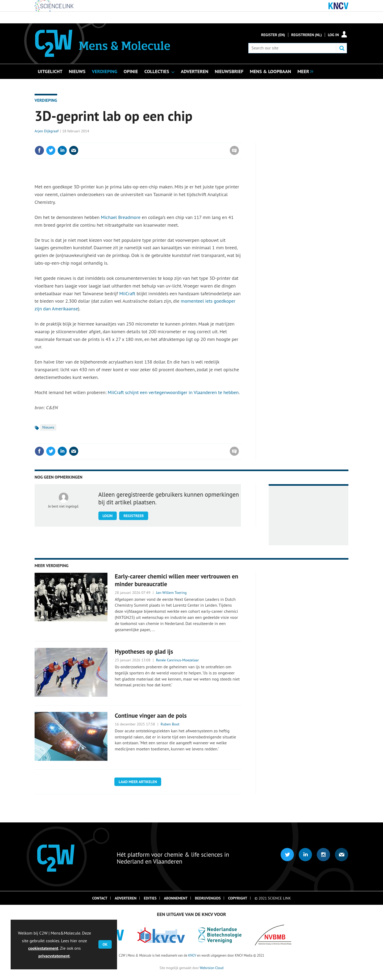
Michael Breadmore (121, 217)
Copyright (238, 898)
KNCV (192, 955)
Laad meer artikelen (138, 782)
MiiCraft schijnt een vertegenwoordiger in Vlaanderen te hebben (173, 392)
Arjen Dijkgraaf (47, 131)
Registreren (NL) (307, 35)
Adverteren (126, 898)
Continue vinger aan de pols (151, 715)
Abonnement (176, 898)
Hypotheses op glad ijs (144, 651)
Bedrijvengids (208, 898)
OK (105, 944)
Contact (100, 898)
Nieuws (48, 427)
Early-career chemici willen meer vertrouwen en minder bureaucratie (177, 580)
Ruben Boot (170, 724)
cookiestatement (43, 948)
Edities (150, 898)
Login (108, 516)
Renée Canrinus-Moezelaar (178, 660)
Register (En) (273, 35)
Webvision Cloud (212, 968)
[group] (304, 71)
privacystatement (54, 956)
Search (342, 48)
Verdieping (46, 100)
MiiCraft (127, 293)
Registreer (134, 516)
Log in (333, 35)
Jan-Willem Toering (171, 593)
